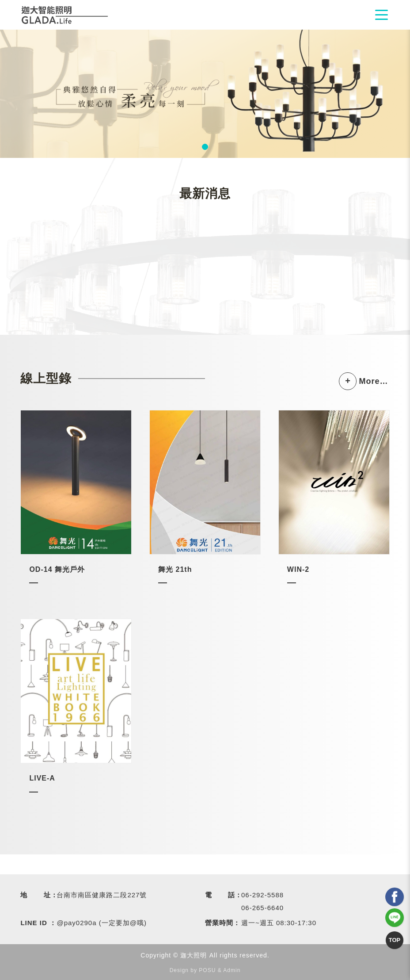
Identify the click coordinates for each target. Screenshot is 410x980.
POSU (207, 970)
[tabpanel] (205, 94)
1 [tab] (205, 147)
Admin (232, 970)
